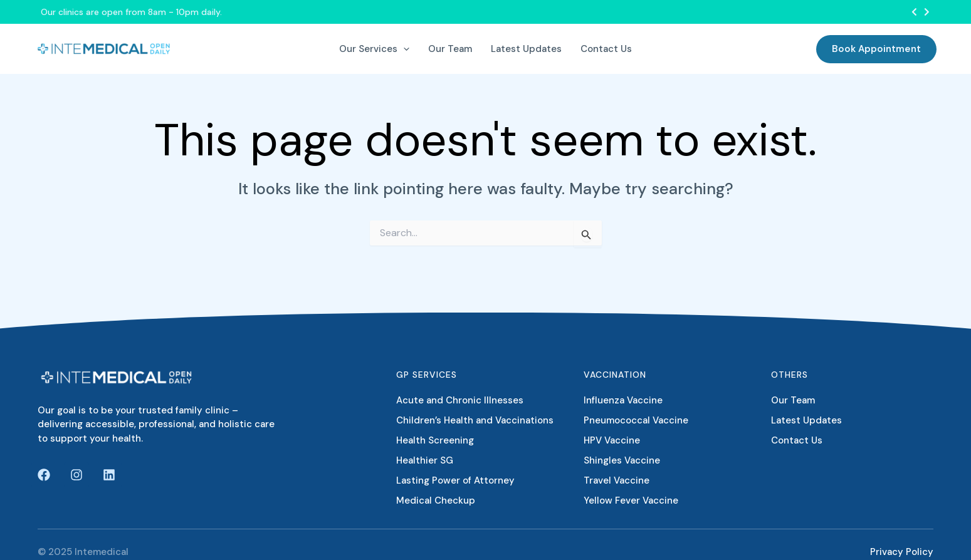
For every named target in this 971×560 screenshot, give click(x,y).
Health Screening (435, 440)
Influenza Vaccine (623, 400)
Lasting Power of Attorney (455, 480)
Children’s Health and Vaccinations (475, 420)
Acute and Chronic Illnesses (460, 400)
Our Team (793, 400)
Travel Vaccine (617, 480)
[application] (403, 49)
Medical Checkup (436, 500)
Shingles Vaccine (622, 460)
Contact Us (797, 440)
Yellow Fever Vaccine (631, 500)
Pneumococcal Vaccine (636, 420)
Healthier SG (425, 460)
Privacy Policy (902, 552)
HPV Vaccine (612, 440)
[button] (914, 12)
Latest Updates (806, 420)
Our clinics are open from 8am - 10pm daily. (131, 12)
